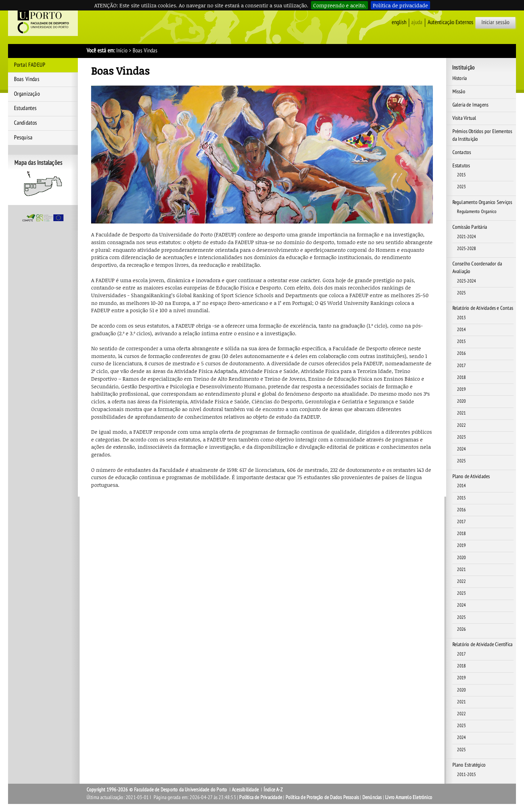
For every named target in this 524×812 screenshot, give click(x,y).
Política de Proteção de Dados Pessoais (322, 797)
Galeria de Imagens (471, 105)
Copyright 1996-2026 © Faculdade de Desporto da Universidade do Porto (157, 790)
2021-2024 (466, 237)
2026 (461, 629)
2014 (461, 330)
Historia (460, 78)
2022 (461, 425)
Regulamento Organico (477, 212)
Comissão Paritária (470, 227)
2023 (461, 187)
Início (122, 51)
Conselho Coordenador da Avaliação (477, 268)
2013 (461, 318)
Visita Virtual (464, 118)
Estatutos (461, 166)
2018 (461, 378)
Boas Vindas (27, 79)
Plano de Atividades (471, 476)
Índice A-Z (273, 790)
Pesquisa (23, 138)
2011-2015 (466, 775)
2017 (461, 366)
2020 (461, 401)
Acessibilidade (245, 790)
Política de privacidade (400, 5)
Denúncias (372, 797)
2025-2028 (466, 249)
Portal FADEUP (30, 65)
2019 (461, 389)
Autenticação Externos (451, 22)
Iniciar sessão (495, 22)
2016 (461, 353)
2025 (461, 293)
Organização (27, 94)
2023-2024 (466, 281)
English (399, 22)
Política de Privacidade (261, 797)
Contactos (462, 152)
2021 (461, 413)
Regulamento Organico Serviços (482, 202)
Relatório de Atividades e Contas (483, 308)
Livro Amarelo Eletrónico (409, 797)
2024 (461, 449)
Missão (459, 92)
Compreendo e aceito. (340, 5)
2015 (461, 175)
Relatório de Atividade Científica (483, 644)
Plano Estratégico (469, 765)
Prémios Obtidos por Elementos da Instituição (482, 135)
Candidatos (26, 123)
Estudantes (25, 108)
